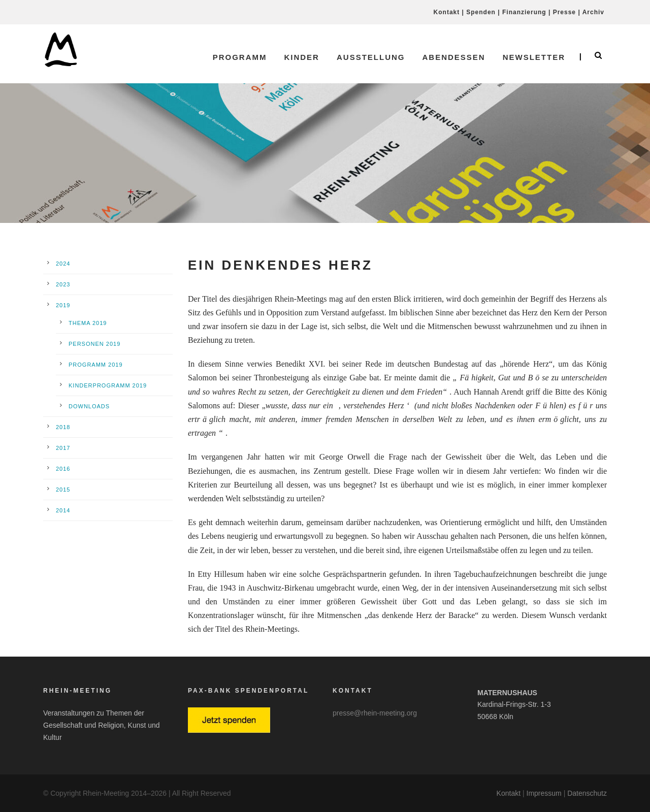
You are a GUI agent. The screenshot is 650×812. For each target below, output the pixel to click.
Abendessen (453, 57)
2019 (63, 305)
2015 (63, 490)
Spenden (481, 12)
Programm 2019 (96, 365)
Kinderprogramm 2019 (108, 385)
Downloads (89, 406)
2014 (63, 510)
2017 (63, 448)
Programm (240, 57)
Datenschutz (587, 793)
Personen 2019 (94, 344)
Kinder (302, 57)
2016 (63, 469)
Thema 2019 (88, 323)
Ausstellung (371, 57)
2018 (63, 427)
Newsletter (534, 57)
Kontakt (447, 12)
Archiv (593, 12)
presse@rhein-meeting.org (375, 713)
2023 (63, 284)
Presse (564, 12)
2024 (63, 264)
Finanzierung (524, 12)
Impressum (544, 793)
